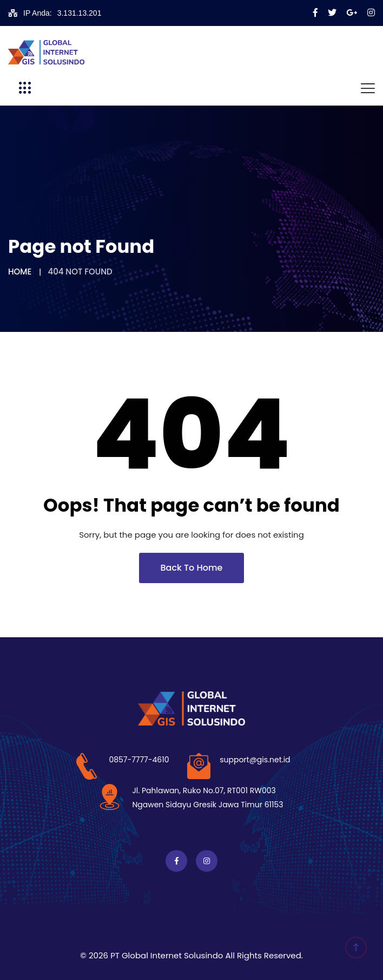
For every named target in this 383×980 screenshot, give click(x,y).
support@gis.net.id (255, 760)
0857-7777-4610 (139, 760)
